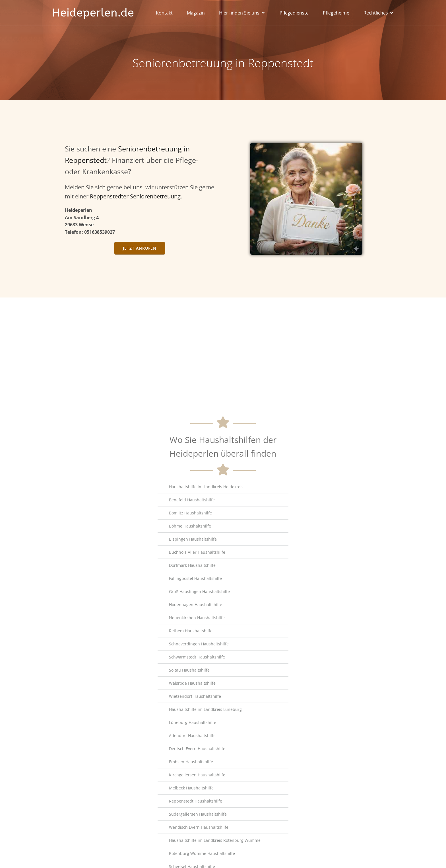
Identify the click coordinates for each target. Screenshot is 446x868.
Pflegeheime (336, 13)
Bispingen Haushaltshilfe (193, 803)
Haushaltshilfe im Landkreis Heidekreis (206, 750)
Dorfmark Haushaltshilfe (192, 829)
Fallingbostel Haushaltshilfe (195, 842)
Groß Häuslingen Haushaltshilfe (199, 855)
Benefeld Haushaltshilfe (192, 763)
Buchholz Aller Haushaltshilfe (197, 816)
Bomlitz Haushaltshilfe (190, 776)
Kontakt (164, 13)
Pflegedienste (294, 13)
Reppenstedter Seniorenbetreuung (135, 196)
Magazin (196, 13)
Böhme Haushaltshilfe (190, 790)
